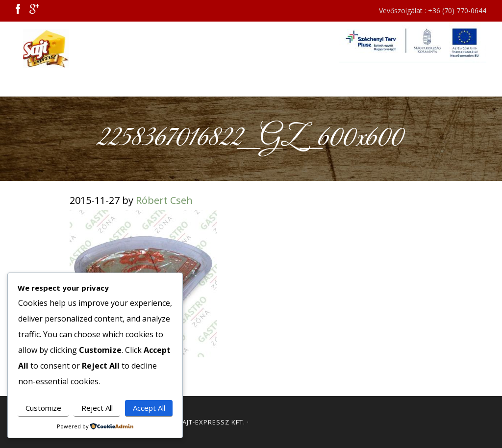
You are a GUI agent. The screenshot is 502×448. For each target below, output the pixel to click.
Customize (43, 408)
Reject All (97, 408)
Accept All (149, 408)
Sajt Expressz (50, 49)
